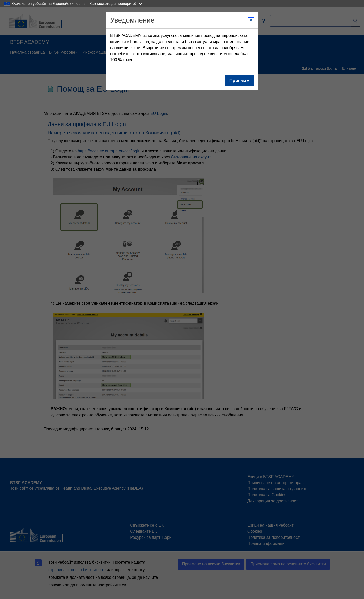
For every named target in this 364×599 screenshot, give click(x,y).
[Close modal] (251, 20)
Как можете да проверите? (116, 3)
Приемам (240, 81)
